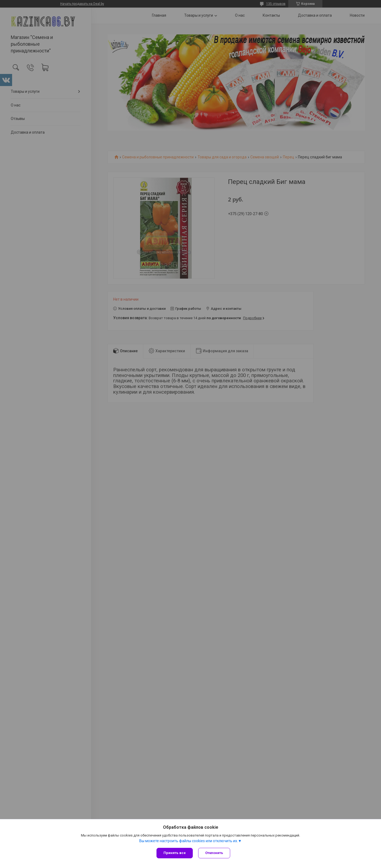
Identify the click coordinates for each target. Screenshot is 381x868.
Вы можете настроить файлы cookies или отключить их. (189, 841)
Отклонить (214, 853)
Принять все (175, 853)
